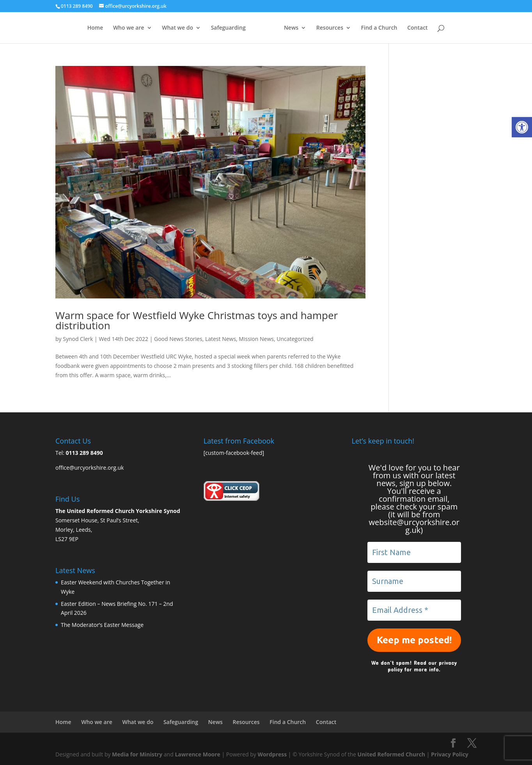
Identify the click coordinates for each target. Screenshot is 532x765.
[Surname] (414, 581)
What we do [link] (162, 28)
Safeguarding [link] (213, 28)
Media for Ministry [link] (138, 754)
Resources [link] (345, 28)
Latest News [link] (221, 339)
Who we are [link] (113, 28)
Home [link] (80, 28)
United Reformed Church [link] (391, 754)
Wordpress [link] (272, 754)
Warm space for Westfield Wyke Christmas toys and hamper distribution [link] (197, 320)
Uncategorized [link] (295, 339)
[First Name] (414, 552)
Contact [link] (433, 28)
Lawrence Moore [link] (197, 754)
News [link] (307, 28)
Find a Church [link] (395, 28)
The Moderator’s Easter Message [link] (102, 625)
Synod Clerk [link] (78, 339)
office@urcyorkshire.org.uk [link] (90, 468)
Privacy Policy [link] (450, 754)
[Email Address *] (414, 610)
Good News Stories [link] (178, 339)
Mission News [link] (256, 339)
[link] (522, 127)
